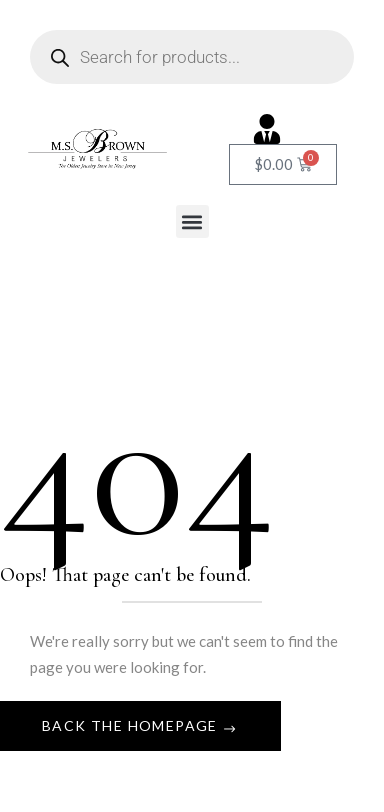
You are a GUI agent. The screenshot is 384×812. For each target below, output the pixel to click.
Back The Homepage (132, 725)
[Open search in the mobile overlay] (192, 57)
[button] (192, 221)
